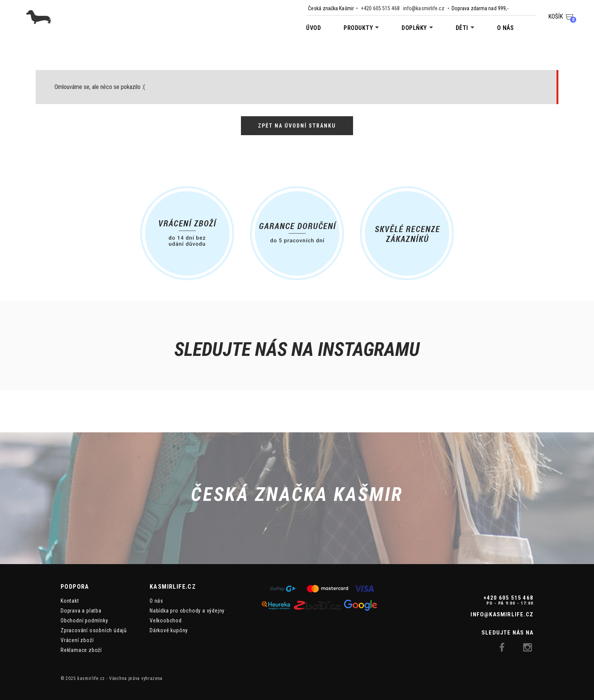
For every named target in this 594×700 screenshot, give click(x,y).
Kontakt (70, 601)
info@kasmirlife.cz (424, 8)
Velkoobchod (166, 620)
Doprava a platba (81, 611)
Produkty (358, 28)
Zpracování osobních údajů (94, 630)
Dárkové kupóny (169, 630)
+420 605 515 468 (380, 8)
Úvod (313, 28)
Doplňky (414, 28)
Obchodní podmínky (84, 620)
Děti (462, 28)
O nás (506, 28)
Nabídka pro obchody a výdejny (187, 611)
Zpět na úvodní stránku (297, 126)
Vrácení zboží (77, 640)
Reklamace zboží (81, 650)
